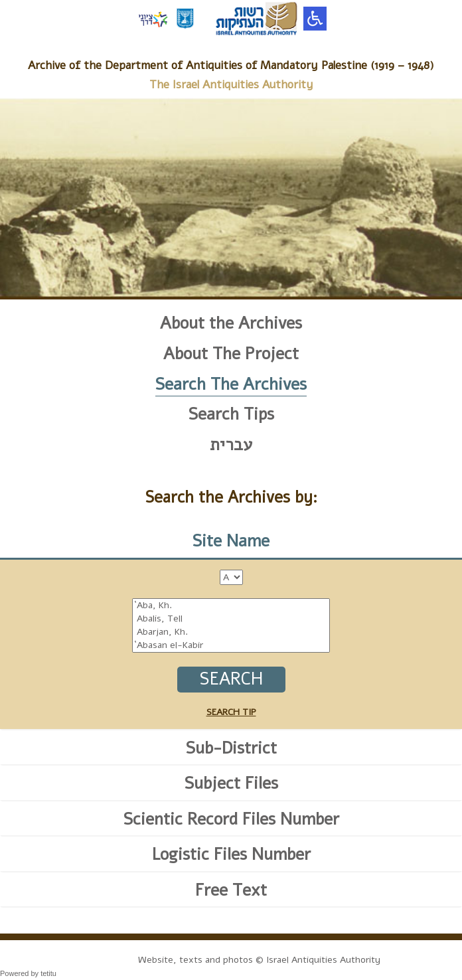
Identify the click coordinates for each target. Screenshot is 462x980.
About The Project (231, 354)
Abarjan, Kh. (231, 632)
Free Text (231, 890)
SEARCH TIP (231, 712)
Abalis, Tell (231, 619)
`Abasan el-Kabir (231, 645)
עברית (231, 445)
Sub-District (231, 748)
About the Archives (231, 323)
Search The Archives (231, 384)
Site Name (231, 541)
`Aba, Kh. (231, 606)
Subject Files (231, 783)
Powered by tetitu (28, 973)
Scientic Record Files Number (231, 819)
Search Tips (231, 414)
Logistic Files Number (231, 855)
